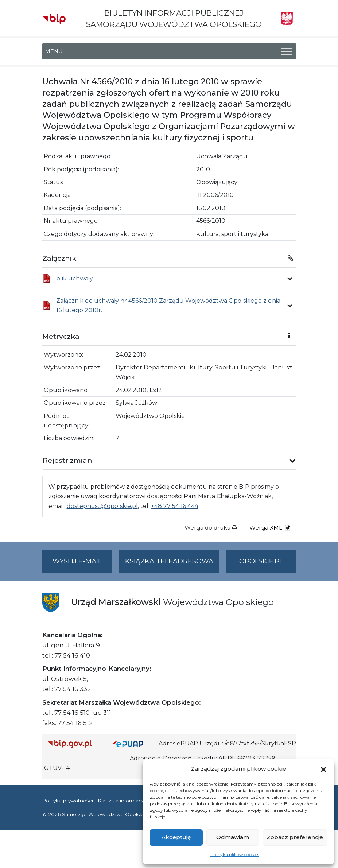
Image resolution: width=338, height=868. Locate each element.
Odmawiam (233, 837)
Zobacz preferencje (295, 837)
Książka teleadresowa (169, 561)
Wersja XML (270, 528)
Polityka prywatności (68, 801)
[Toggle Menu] (287, 52)
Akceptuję (176, 837)
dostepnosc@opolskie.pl (102, 506)
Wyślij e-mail (82, 564)
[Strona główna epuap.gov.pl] (133, 744)
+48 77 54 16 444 (175, 506)
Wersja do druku (211, 528)
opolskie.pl (261, 561)
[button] (323, 769)
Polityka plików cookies (235, 854)
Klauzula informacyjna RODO (134, 801)
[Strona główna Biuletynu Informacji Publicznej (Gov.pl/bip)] (75, 744)
